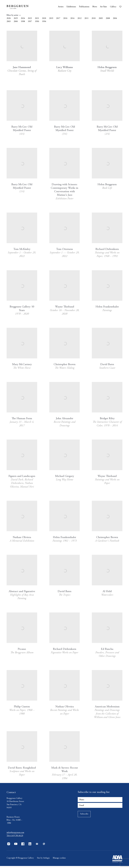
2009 (101, 18)
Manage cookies (60, 860)
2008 (108, 18)
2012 (79, 18)
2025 (16, 18)
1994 (44, 22)
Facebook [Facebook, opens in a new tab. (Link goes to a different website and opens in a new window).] (23, 846)
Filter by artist (12, 15)
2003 (9, 22)
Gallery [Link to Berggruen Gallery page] (113, 7)
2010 (94, 18)
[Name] (100, 802)
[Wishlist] (121, 6)
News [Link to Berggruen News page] (95, 7)
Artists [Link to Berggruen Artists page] (61, 7)
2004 (115, 18)
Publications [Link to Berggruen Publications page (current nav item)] (84, 7)
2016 (65, 18)
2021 (37, 18)
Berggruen (22, 7)
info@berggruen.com (15, 835)
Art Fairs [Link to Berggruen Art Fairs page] (103, 7)
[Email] (100, 807)
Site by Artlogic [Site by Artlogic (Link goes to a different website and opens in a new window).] (44, 860)
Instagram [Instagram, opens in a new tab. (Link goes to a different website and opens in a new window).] (9, 846)
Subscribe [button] (84, 816)
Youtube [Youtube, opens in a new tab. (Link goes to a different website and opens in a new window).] (16, 846)
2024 (23, 18)
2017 (58, 18)
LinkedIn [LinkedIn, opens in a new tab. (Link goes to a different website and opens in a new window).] (30, 846)
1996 (37, 22)
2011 (86, 18)
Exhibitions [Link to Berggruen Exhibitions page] (71, 7)
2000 (16, 22)
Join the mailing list (37, 846)
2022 (30, 18)
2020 (44, 18)
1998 (23, 22)
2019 (51, 18)
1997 (30, 22)
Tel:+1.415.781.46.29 (15, 838)
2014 (72, 18)
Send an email (44, 846)
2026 (9, 18)
